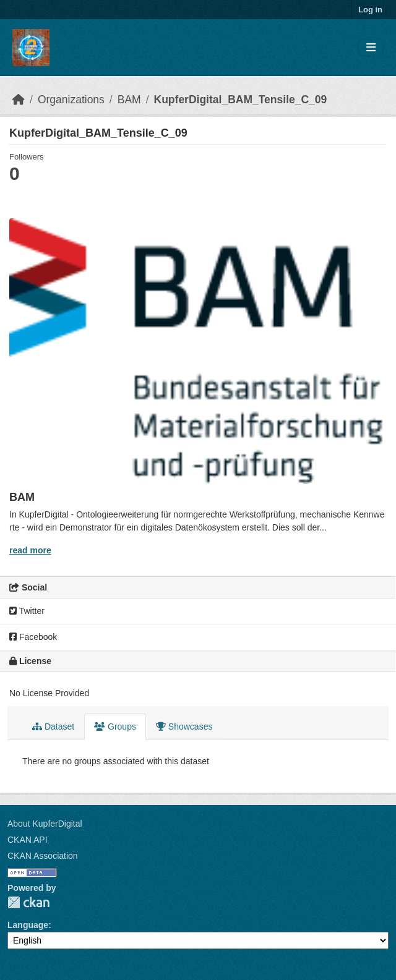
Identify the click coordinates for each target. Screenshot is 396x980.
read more (30, 550)
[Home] (19, 100)
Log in (370, 10)
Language (28, 925)
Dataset (53, 726)
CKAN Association (43, 856)
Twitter (27, 611)
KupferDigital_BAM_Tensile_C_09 (241, 100)
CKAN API (28, 840)
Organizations (71, 100)
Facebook (33, 637)
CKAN (28, 902)
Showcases (184, 726)
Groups (115, 726)
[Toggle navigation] (371, 48)
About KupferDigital (45, 824)
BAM (129, 100)
